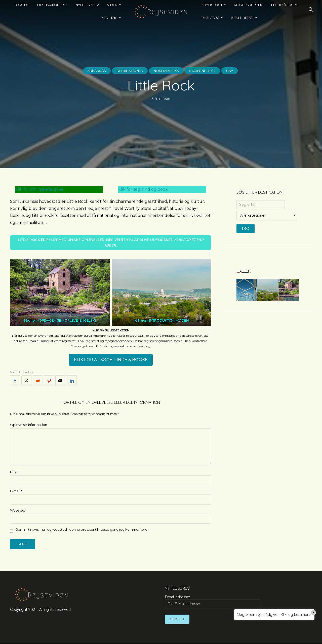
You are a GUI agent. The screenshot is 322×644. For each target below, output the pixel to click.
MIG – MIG (110, 18)
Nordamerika (167, 71)
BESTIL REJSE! (242, 18)
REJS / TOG (210, 18)
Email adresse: (213, 602)
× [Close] (314, 613)
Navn (15, 472)
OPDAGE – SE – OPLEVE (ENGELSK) (67, 321)
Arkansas (88, 71)
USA (239, 71)
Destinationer (126, 71)
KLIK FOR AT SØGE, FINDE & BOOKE (111, 360)
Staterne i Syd (208, 71)
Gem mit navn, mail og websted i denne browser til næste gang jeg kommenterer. (82, 530)
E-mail (16, 491)
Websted (18, 510)
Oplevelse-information (29, 425)
